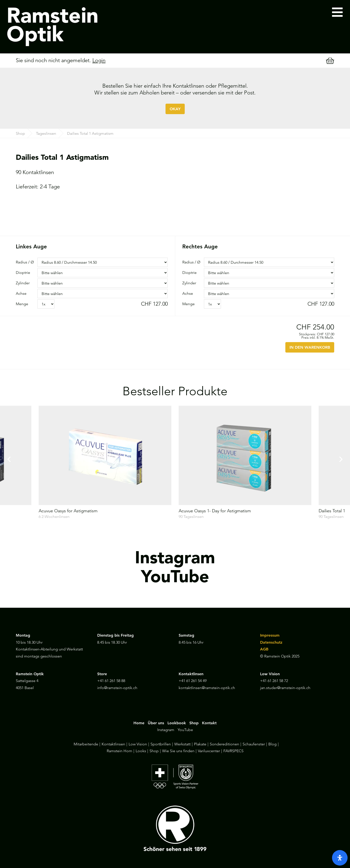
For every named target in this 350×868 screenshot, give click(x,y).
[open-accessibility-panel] (340, 858)
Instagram (166, 730)
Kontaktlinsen (113, 744)
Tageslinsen (46, 133)
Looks (141, 751)
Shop (20, 133)
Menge (22, 304)
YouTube (185, 730)
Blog (272, 744)
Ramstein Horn (119, 751)
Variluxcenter (209, 751)
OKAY (175, 109)
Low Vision (138, 744)
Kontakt (209, 723)
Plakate (200, 744)
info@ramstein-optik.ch (117, 688)
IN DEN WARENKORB (310, 347)
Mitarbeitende (86, 744)
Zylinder (23, 283)
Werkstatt (182, 744)
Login (99, 60)
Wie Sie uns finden (178, 751)
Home (139, 723)
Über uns (156, 723)
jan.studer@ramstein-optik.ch (285, 688)
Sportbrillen (161, 744)
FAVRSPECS (233, 751)
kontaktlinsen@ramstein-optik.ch (207, 688)
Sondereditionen (224, 744)
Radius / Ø (25, 262)
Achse (21, 293)
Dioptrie (23, 273)
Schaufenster (254, 744)
